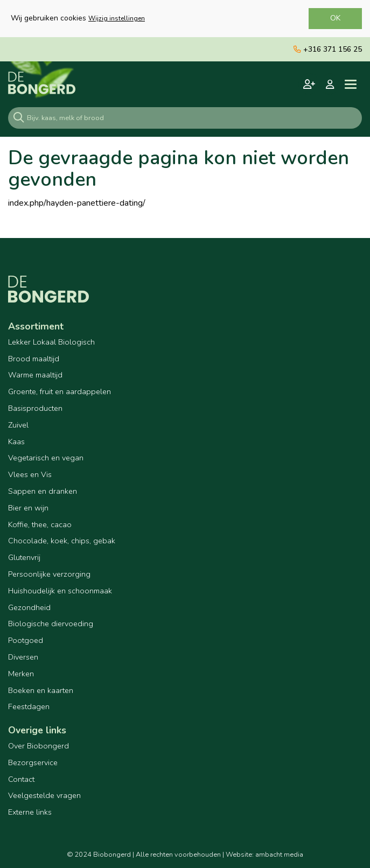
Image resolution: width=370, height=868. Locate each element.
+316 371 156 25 (328, 49)
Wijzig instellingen (117, 18)
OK (335, 18)
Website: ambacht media (264, 855)
